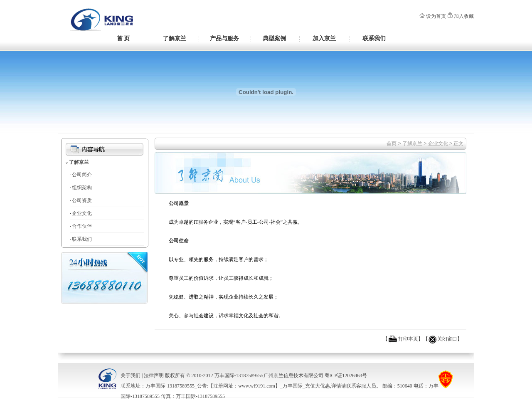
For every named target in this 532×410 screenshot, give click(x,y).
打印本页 (408, 339)
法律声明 (154, 375)
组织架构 (82, 188)
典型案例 (274, 38)
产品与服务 (224, 38)
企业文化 (82, 213)
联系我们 (374, 38)
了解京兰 (175, 38)
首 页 (123, 38)
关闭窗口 (447, 339)
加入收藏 (464, 16)
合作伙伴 (82, 226)
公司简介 (82, 175)
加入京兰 (324, 38)
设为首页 (436, 16)
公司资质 (82, 200)
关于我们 (131, 375)
